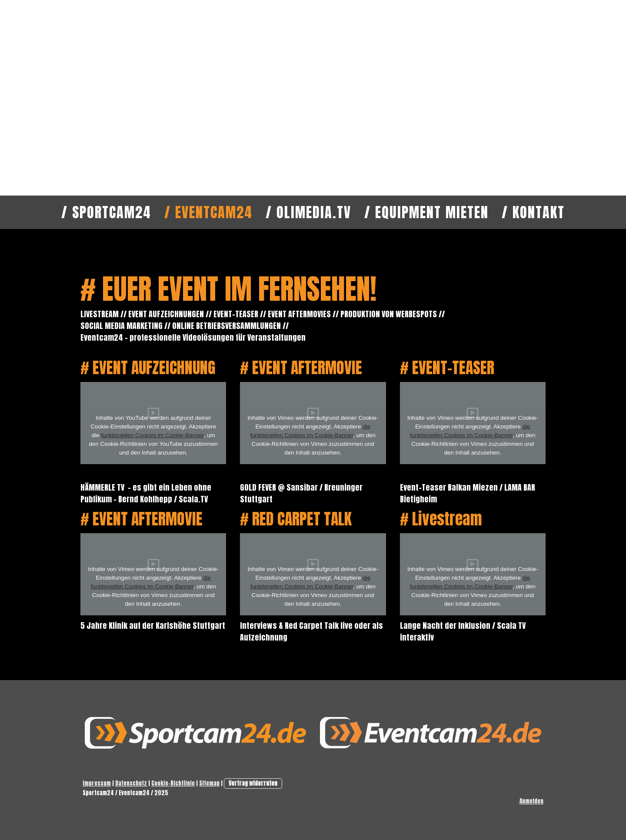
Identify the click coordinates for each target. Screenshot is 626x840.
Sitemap (209, 783)
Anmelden (531, 801)
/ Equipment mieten (426, 212)
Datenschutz (131, 783)
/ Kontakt (533, 212)
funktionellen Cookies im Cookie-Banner (152, 435)
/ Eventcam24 (208, 212)
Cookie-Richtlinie (173, 783)
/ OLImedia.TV (308, 212)
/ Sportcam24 (106, 212)
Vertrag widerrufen (253, 783)
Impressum (97, 783)
